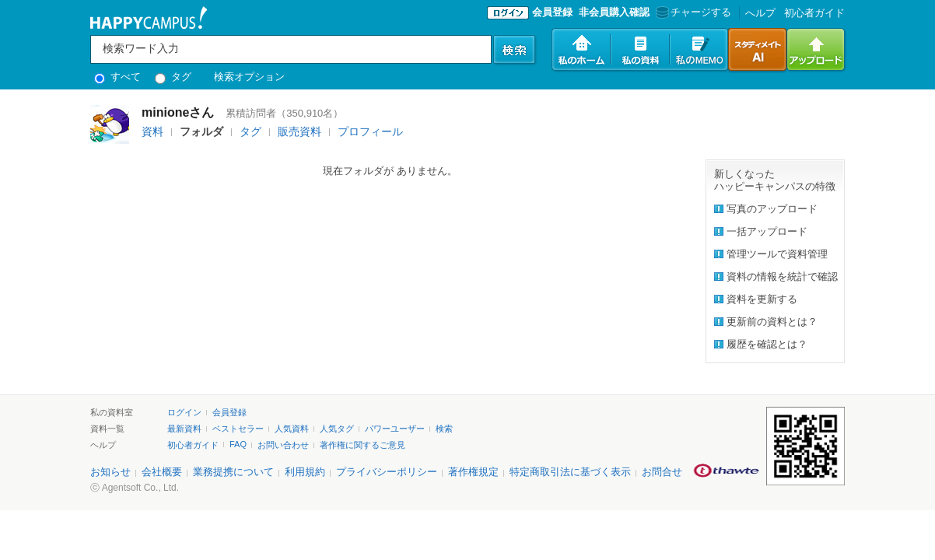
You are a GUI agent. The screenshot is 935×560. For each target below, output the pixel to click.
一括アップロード (767, 231)
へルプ (760, 13)
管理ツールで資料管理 (777, 254)
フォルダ (201, 131)
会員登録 (552, 12)
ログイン (184, 412)
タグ (173, 77)
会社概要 (162, 472)
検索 (444, 429)
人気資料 (292, 429)
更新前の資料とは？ (772, 322)
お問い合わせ (283, 445)
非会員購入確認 (614, 12)
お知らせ (110, 472)
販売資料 (299, 131)
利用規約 (305, 472)
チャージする (692, 12)
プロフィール (370, 131)
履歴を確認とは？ (767, 344)
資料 (152, 131)
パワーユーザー (395, 429)
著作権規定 (473, 472)
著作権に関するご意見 (362, 445)
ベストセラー (238, 429)
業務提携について (233, 472)
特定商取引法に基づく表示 (570, 472)
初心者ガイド (814, 13)
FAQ (238, 444)
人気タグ (337, 429)
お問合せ (662, 472)
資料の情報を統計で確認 (782, 276)
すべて (117, 77)
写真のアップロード (772, 209)
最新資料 (184, 429)
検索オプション (249, 77)
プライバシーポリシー (387, 472)
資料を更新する (762, 299)
